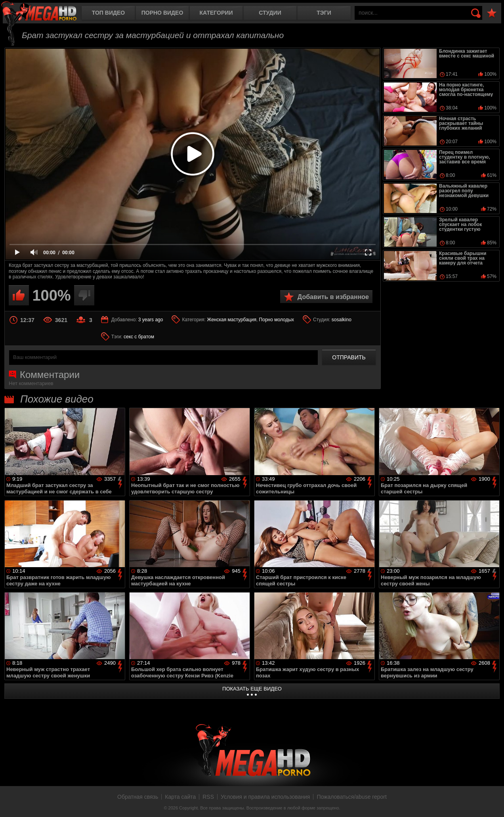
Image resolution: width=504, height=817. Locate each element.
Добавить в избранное (333, 297)
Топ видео (108, 13)
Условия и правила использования (265, 797)
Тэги (324, 13)
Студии (270, 13)
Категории (216, 13)
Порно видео (162, 13)
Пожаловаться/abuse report (352, 797)
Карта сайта (180, 797)
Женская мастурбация (232, 320)
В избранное (492, 13)
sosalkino (342, 320)
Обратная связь (138, 797)
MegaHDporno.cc (46, 14)
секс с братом (139, 337)
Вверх (492, 802)
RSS (208, 797)
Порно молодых (277, 320)
